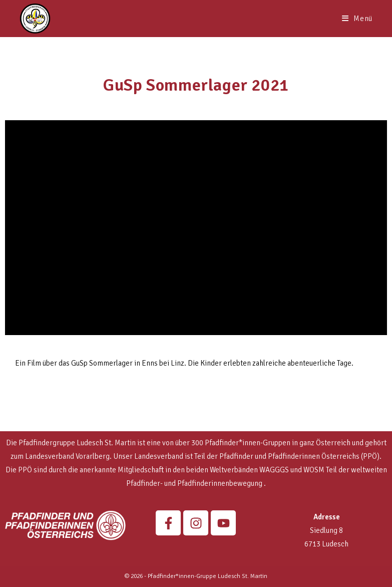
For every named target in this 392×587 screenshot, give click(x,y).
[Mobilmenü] (357, 19)
